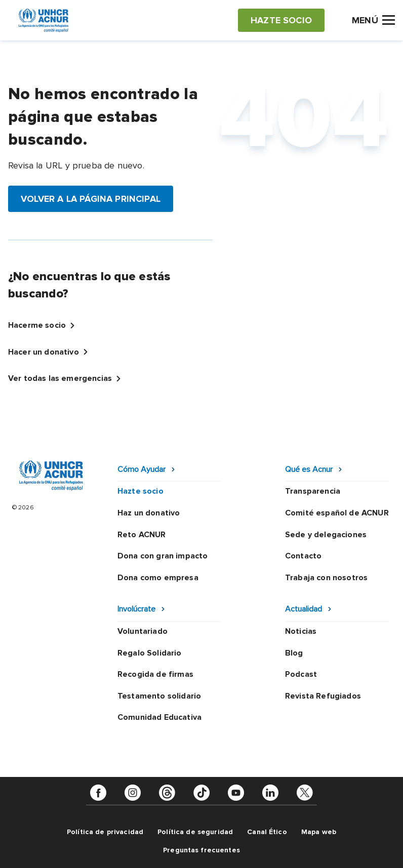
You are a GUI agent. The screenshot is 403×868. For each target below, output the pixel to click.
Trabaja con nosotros (326, 578)
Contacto (303, 556)
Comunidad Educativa (159, 717)
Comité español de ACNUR (337, 513)
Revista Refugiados (323, 696)
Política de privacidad (105, 832)
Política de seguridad (195, 832)
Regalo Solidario (150, 653)
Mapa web (319, 832)
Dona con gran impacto (163, 556)
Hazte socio (140, 491)
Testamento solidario (159, 696)
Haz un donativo (149, 513)
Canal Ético (267, 832)
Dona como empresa (158, 578)
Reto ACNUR (142, 535)
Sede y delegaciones (326, 535)
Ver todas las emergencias (60, 378)
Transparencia (313, 491)
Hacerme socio (37, 325)
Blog (294, 653)
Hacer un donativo (44, 352)
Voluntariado (143, 631)
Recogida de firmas (155, 674)
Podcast (301, 674)
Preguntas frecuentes (201, 850)
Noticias (301, 631)
